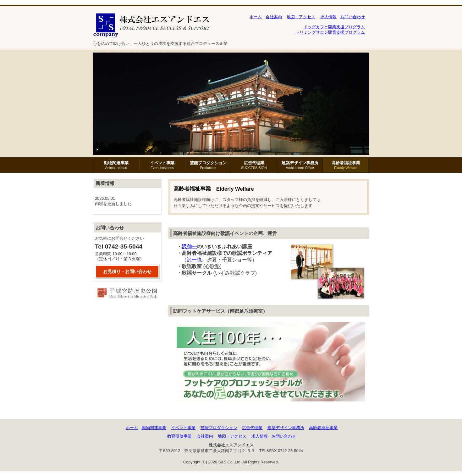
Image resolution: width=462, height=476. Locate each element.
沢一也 (194, 260)
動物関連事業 (116, 165)
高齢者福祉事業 (346, 165)
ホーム (256, 17)
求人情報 (328, 17)
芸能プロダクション (208, 165)
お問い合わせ (353, 17)
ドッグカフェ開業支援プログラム (334, 27)
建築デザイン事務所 (300, 165)
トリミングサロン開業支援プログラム (330, 32)
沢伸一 (189, 246)
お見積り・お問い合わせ (127, 272)
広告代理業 (254, 165)
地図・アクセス (301, 17)
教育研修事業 (179, 436)
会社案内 (274, 17)
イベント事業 (162, 165)
